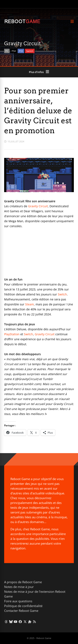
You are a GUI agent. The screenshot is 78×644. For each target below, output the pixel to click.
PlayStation (12, 334)
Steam (30, 304)
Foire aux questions (18, 601)
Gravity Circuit (38, 206)
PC (7, 51)
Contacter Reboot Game (21, 611)
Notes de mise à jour (19, 587)
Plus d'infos (36, 72)
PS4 (14, 51)
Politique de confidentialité (23, 606)
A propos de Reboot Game (23, 582)
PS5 (21, 51)
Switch (30, 51)
